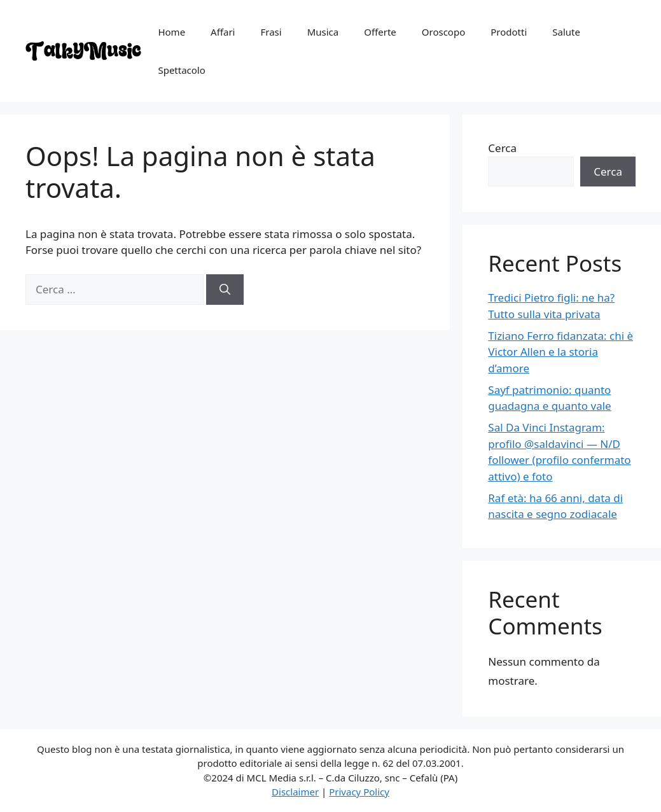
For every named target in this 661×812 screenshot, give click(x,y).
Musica (323, 32)
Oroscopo (443, 32)
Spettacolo (181, 70)
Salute (566, 32)
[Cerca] (225, 290)
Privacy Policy (359, 792)
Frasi (271, 32)
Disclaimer (295, 792)
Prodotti (509, 32)
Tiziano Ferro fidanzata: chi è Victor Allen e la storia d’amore (560, 352)
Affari (223, 32)
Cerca (502, 148)
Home (171, 32)
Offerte (380, 32)
